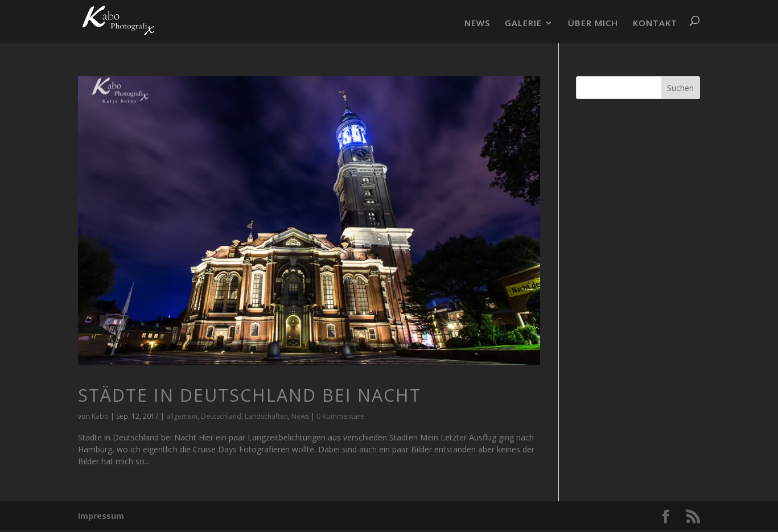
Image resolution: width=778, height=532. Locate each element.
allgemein (182, 416)
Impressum (101, 516)
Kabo (100, 416)
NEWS (477, 24)
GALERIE (523, 24)
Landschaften (266, 416)
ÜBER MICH (593, 24)
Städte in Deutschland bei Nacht (250, 395)
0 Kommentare (340, 416)
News (300, 416)
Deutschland (221, 416)
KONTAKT (655, 24)
